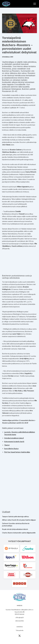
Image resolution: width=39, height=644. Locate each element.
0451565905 (20, 621)
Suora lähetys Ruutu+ (11, 449)
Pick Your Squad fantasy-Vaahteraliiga (17, 452)
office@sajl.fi (20, 617)
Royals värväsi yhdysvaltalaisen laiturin (15, 529)
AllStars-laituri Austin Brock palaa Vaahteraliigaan (19, 520)
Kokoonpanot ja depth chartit (14, 442)
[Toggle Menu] (35, 4)
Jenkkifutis (20, 627)
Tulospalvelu (20, 630)
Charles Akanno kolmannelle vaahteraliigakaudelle (19, 533)
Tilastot (7, 445)
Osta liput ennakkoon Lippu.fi (14, 438)
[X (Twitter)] (20, 636)
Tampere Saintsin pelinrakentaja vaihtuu (15, 517)
